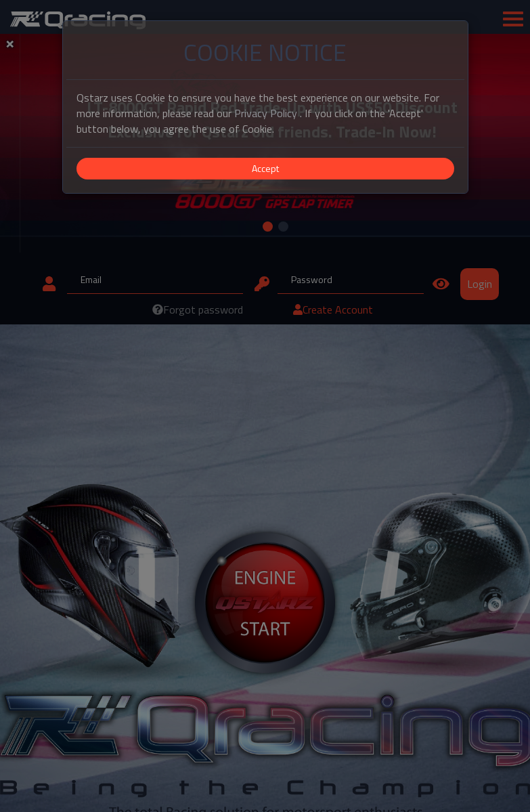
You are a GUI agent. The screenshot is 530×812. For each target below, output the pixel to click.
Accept (265, 168)
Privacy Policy (266, 113)
